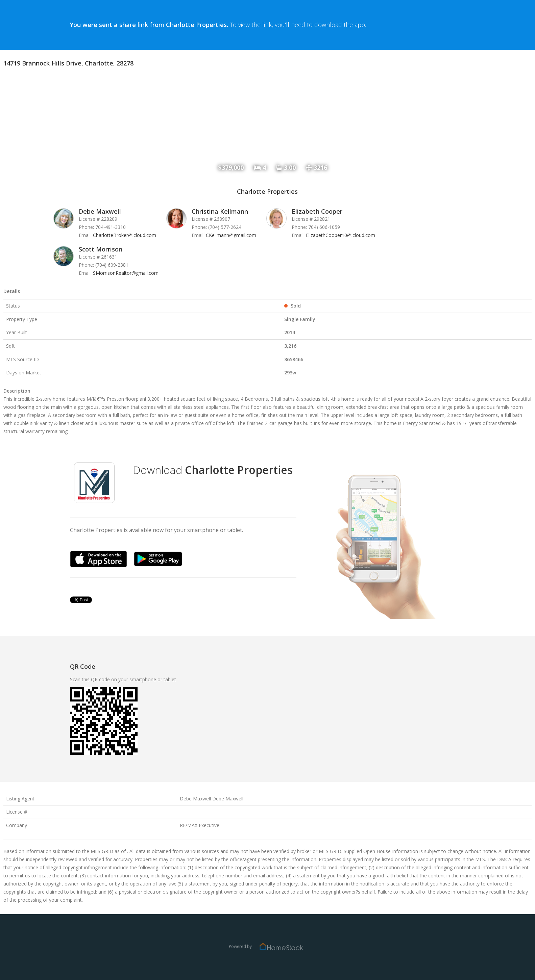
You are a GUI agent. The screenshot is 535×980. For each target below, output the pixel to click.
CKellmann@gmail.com (231, 235)
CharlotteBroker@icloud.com (125, 235)
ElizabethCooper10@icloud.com (341, 235)
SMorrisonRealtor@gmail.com (126, 273)
